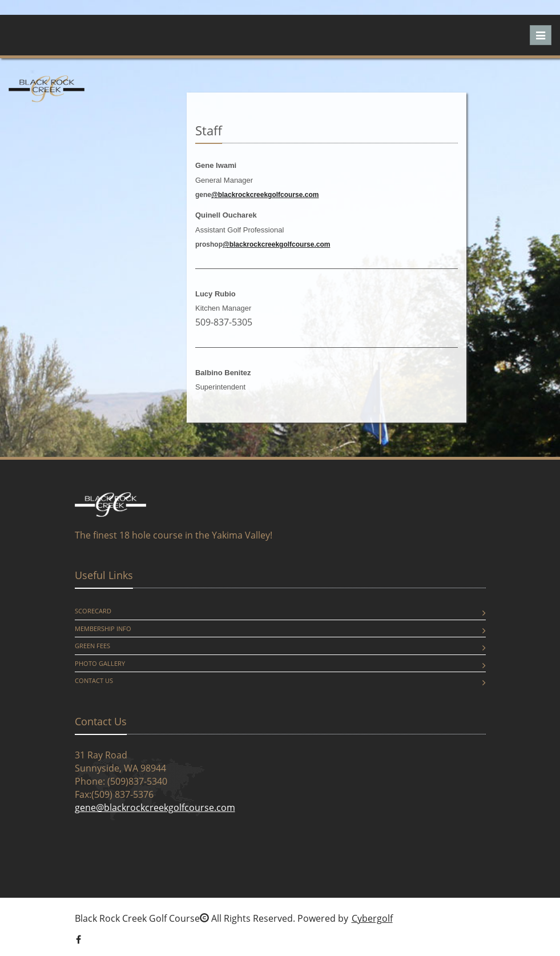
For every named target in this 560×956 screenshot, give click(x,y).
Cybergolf (372, 918)
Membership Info (103, 628)
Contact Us (94, 680)
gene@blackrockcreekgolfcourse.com (155, 808)
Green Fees (92, 646)
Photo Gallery (100, 663)
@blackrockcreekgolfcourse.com (265, 195)
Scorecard (93, 611)
